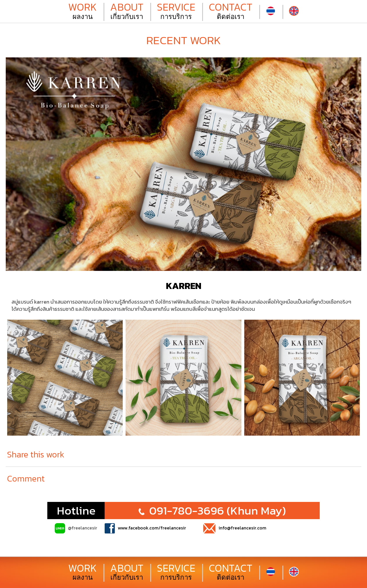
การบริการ (176, 12)
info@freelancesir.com (235, 528)
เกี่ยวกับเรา (127, 12)
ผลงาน (82, 12)
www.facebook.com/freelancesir (145, 528)
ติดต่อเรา (231, 12)
